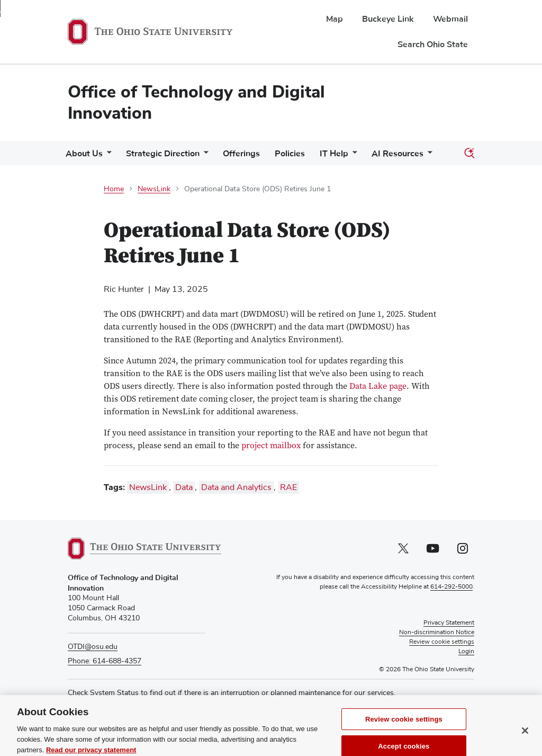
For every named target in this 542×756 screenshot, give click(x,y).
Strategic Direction (163, 154)
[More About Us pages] (107, 156)
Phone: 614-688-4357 (105, 661)
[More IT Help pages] (353, 156)
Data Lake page (378, 387)
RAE (288, 487)
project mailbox (271, 446)
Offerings (241, 154)
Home (114, 189)
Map (335, 19)
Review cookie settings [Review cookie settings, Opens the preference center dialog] (404, 732)
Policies (290, 154)
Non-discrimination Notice (437, 633)
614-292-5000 (451, 587)
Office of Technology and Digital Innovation (196, 103)
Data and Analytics (236, 487)
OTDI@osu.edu (93, 647)
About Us (84, 154)
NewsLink (154, 189)
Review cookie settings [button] (442, 642)
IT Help (334, 154)
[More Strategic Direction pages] (204, 156)
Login (466, 652)
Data (184, 487)
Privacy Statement (449, 623)
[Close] (525, 744)
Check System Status (103, 693)
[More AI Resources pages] (428, 156)
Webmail (450, 19)
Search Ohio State (433, 45)
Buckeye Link (388, 19)
